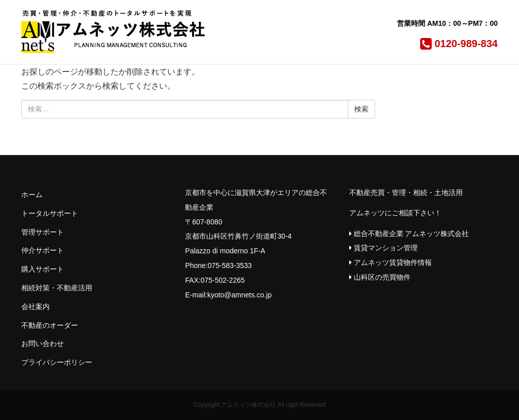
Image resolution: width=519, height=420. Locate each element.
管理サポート (43, 232)
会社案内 (35, 307)
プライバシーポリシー (57, 362)
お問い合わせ (43, 343)
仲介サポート (43, 250)
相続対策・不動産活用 (57, 288)
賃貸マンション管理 (383, 248)
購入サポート (43, 269)
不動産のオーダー (50, 325)
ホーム (32, 195)
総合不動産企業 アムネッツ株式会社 (409, 234)
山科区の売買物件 (380, 277)
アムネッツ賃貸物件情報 (391, 262)
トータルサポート (50, 213)
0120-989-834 (457, 44)
